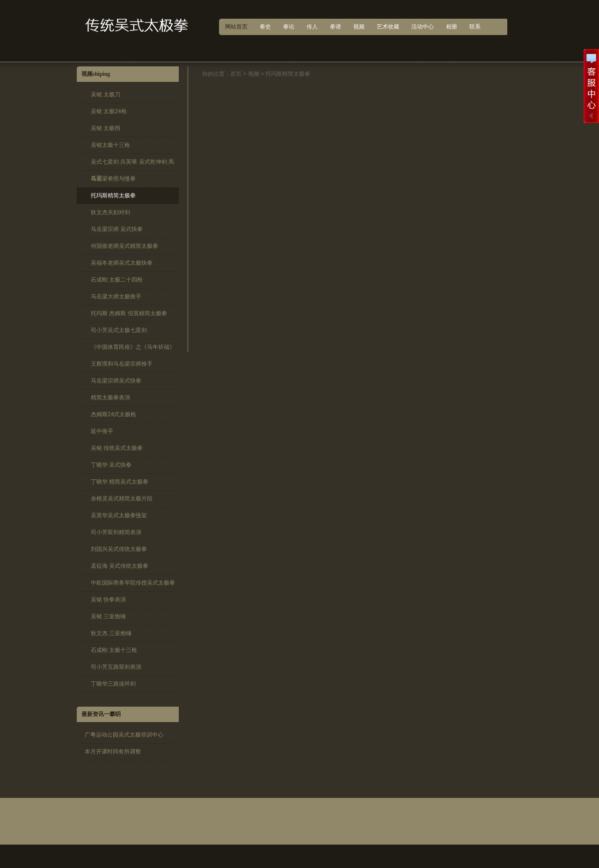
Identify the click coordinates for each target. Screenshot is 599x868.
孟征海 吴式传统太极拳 (120, 566)
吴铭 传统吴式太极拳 (117, 448)
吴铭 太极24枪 (109, 111)
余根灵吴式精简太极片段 (122, 499)
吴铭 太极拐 (106, 128)
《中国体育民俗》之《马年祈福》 (133, 347)
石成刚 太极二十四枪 (117, 280)
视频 (254, 74)
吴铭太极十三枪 (110, 145)
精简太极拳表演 (110, 398)
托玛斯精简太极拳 (113, 195)
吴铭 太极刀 (106, 94)
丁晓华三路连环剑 (113, 684)
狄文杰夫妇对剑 (110, 212)
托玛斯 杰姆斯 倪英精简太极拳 (129, 313)
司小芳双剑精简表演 (116, 532)
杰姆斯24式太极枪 (113, 414)
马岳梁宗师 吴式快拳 (117, 229)
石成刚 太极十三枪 (114, 650)
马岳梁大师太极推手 (116, 297)
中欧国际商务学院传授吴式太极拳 (133, 583)
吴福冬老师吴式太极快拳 (122, 263)
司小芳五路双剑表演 (116, 667)
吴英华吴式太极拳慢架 (119, 515)
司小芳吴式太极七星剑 (119, 330)
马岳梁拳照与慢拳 (113, 179)
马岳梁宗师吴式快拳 (116, 381)
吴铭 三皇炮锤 (108, 616)
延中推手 (102, 431)
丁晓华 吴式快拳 (111, 465)
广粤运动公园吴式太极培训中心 (124, 735)
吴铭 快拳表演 (108, 600)
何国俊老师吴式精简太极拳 (124, 246)
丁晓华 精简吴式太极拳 (120, 482)
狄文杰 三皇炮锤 (111, 633)
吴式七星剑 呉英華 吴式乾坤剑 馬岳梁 (132, 165)
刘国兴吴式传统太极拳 (119, 549)
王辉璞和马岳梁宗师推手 (122, 364)
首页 (236, 74)
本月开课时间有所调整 (113, 752)
